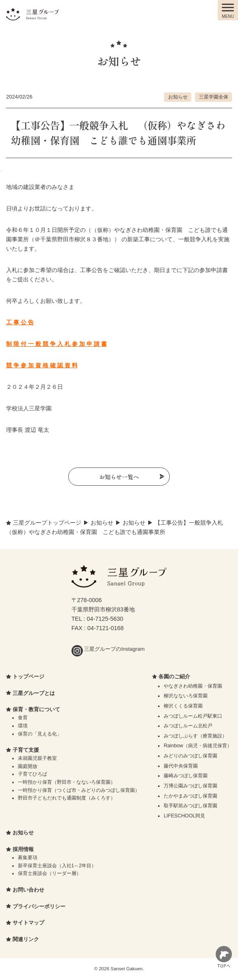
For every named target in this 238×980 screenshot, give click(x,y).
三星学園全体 (214, 97)
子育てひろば (32, 774)
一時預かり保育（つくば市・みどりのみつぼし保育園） (79, 790)
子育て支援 (26, 750)
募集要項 (28, 858)
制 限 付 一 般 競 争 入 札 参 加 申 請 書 (56, 344)
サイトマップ (28, 923)
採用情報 (23, 849)
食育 (23, 718)
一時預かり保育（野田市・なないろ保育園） (67, 782)
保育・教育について (36, 709)
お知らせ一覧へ (119, 477)
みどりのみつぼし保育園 (190, 756)
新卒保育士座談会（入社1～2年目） (57, 866)
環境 (23, 726)
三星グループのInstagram (108, 649)
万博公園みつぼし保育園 (190, 786)
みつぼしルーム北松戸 (188, 726)
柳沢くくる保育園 (183, 706)
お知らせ (178, 97)
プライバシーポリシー (39, 906)
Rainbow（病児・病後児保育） (198, 746)
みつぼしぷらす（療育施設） (195, 736)
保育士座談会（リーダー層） (50, 873)
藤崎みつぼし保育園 (186, 776)
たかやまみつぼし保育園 (190, 796)
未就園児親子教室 (37, 758)
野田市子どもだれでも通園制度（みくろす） (67, 798)
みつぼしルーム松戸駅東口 (193, 716)
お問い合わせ (28, 890)
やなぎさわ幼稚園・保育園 (193, 686)
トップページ (28, 677)
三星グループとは (34, 693)
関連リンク (26, 939)
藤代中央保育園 (181, 766)
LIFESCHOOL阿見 (184, 816)
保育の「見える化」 (40, 734)
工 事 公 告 (20, 322)
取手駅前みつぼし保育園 (190, 806)
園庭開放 (28, 766)
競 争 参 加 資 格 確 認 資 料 (42, 365)
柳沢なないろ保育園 (186, 696)
